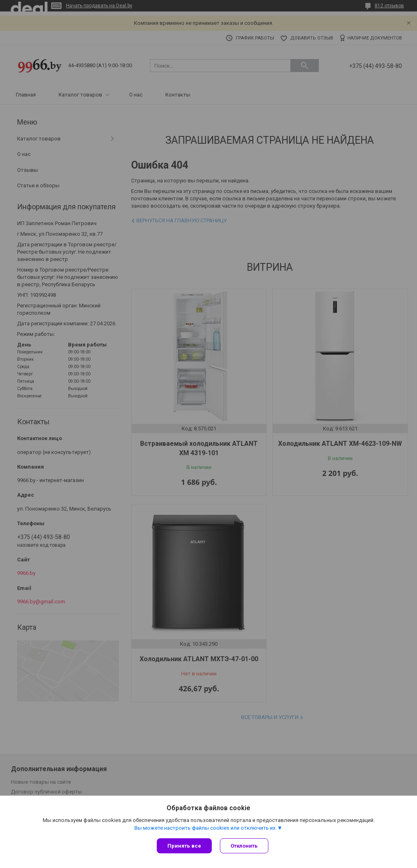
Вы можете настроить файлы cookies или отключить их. (206, 828)
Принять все (184, 846)
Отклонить (244, 846)
